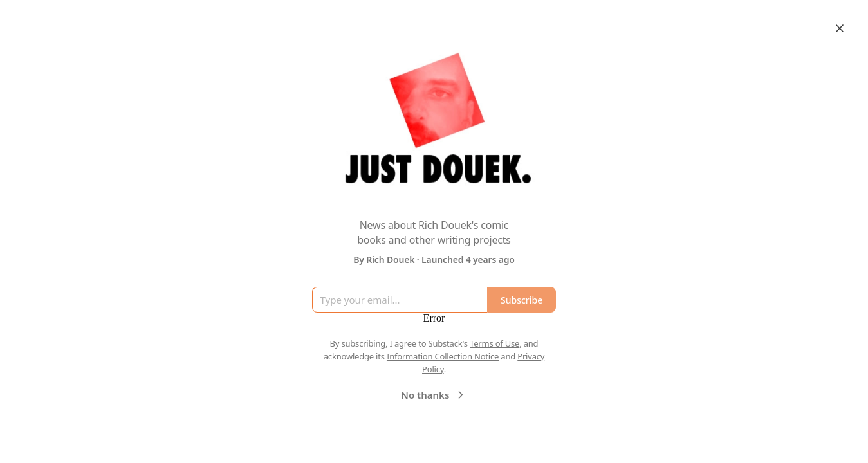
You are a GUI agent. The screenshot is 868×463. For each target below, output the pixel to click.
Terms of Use (494, 343)
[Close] (840, 28)
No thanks (434, 395)
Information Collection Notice (443, 356)
